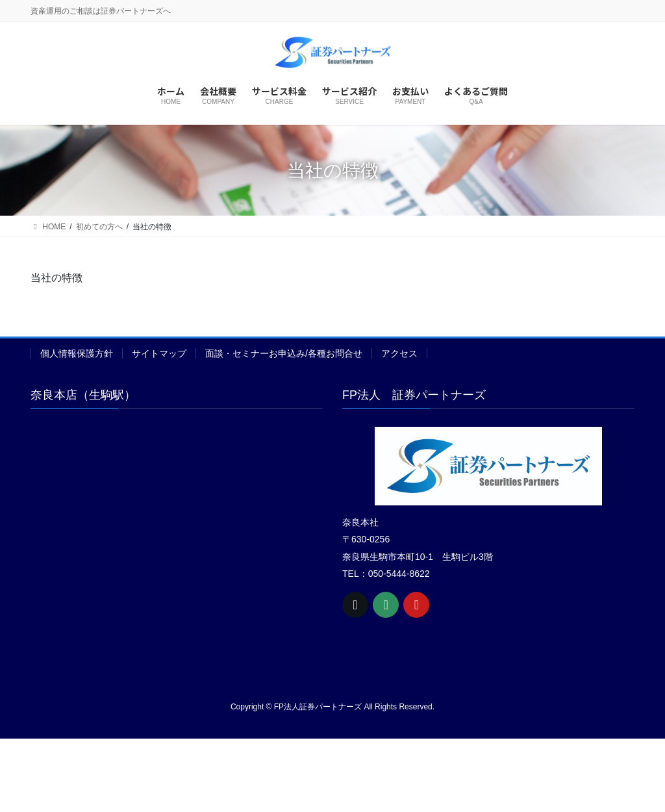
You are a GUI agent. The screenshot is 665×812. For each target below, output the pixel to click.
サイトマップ (159, 353)
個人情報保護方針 (77, 353)
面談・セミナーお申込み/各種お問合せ (284, 353)
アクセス (399, 353)
